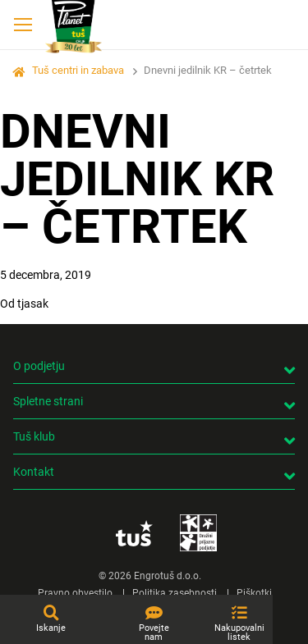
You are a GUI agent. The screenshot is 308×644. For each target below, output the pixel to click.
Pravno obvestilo (75, 593)
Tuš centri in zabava (78, 70)
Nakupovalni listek (239, 633)
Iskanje (51, 628)
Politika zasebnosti (175, 593)
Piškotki (254, 593)
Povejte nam (154, 633)
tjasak (33, 304)
